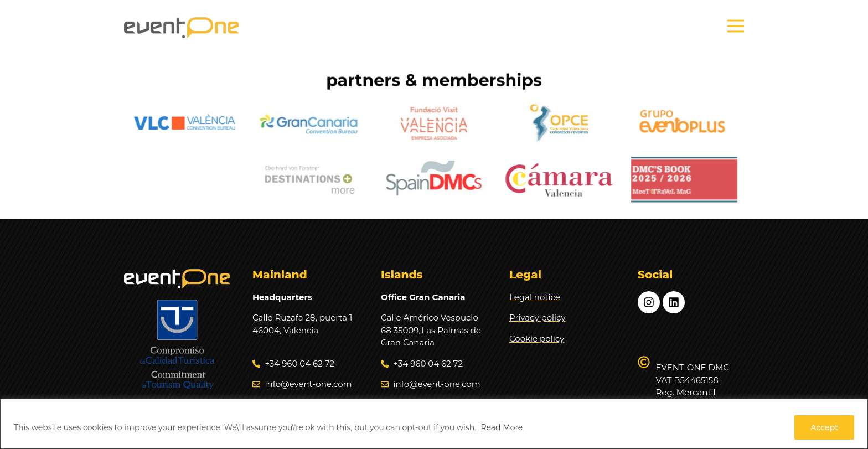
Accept (824, 427)
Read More (502, 427)
